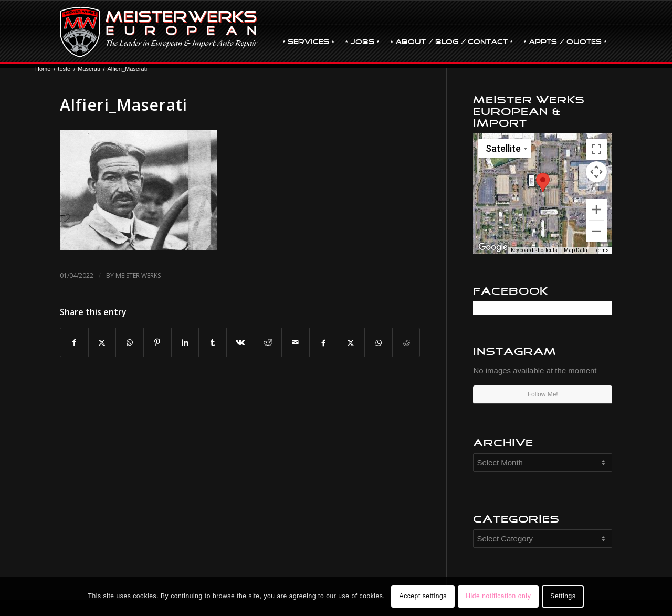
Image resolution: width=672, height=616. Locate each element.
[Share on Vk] (240, 343)
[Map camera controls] (596, 172)
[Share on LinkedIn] (185, 343)
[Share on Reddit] (268, 343)
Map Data (576, 250)
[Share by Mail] (296, 343)
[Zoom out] (596, 231)
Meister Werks (138, 275)
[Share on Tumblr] (213, 343)
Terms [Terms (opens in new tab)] (601, 250)
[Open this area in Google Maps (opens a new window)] (493, 247)
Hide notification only (498, 596)
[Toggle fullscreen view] (596, 149)
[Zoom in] (596, 210)
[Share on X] (102, 343)
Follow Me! (543, 394)
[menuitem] (308, 32)
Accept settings (423, 596)
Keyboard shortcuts (534, 250)
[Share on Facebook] (74, 343)
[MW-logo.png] (159, 32)
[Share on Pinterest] (157, 343)
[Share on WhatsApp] (130, 343)
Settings (563, 596)
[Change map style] (505, 148)
